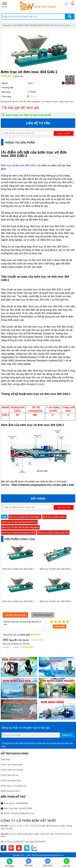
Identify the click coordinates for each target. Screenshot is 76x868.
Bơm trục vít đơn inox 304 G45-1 (19, 165)
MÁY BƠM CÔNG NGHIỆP (25, 25)
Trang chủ (7, 25)
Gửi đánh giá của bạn (15, 615)
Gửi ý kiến (60, 627)
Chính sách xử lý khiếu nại (13, 786)
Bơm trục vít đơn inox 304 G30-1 (55, 601)
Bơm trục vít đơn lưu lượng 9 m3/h (19, 533)
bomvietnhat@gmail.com (22, 813)
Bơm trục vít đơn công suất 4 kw (53, 533)
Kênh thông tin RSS (10, 791)
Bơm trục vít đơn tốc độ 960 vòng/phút (20, 527)
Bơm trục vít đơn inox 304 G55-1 (55, 569)
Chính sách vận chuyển (12, 770)
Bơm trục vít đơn (62, 25)
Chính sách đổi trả (10, 775)
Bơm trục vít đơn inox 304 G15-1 (18, 569)
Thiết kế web (37, 855)
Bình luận (18, 76)
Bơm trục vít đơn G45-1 (54, 517)
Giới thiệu (5, 759)
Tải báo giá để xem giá (20, 108)
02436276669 (26, 808)
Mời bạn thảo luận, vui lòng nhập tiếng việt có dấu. (24, 625)
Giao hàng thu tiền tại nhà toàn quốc (29, 115)
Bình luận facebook (43, 615)
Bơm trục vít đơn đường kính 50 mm (19, 522)
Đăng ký (67, 735)
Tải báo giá (69, 83)
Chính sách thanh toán (12, 765)
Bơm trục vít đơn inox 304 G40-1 (18, 601)
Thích (14, 647)
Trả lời (6, 647)
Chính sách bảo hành (11, 781)
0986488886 (22, 803)
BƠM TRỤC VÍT (46, 25)
